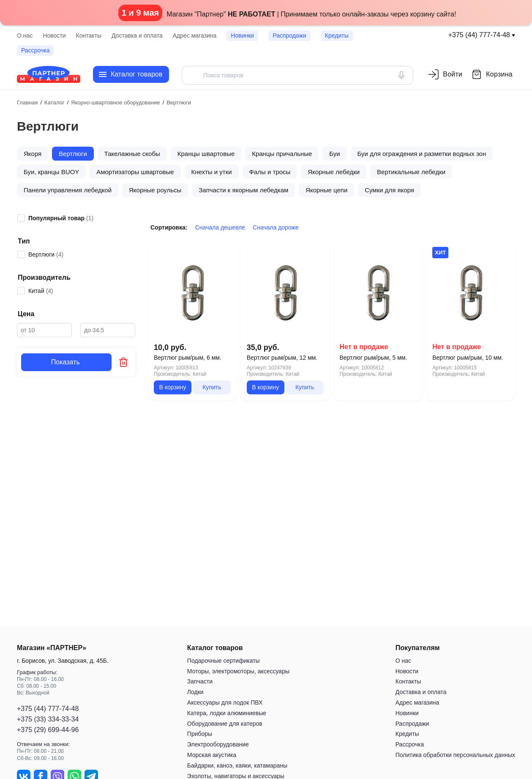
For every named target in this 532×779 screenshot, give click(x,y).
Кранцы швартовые (206, 154)
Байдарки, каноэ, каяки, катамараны (237, 765)
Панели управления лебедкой (68, 190)
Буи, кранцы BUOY (51, 172)
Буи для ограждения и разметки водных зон (422, 154)
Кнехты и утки (212, 172)
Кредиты (337, 36)
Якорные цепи (326, 190)
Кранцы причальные (282, 154)
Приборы (200, 734)
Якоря (33, 154)
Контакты (89, 36)
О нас (25, 36)
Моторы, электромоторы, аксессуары (238, 671)
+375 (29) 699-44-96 (48, 730)
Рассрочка (35, 50)
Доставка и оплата (137, 36)
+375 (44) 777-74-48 (479, 35)
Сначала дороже (276, 227)
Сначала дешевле (220, 227)
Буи (334, 154)
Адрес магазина (195, 36)
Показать (66, 362)
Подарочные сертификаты (224, 661)
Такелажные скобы (132, 154)
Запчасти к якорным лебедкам (243, 190)
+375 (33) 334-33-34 (48, 719)
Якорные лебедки (334, 172)
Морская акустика (212, 755)
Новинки (242, 36)
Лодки (195, 692)
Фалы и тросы (270, 172)
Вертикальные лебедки (411, 172)
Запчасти (200, 681)
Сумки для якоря (389, 190)
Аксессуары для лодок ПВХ (225, 702)
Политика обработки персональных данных (455, 755)
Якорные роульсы (155, 190)
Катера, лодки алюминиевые (227, 713)
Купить (212, 387)
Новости (54, 36)
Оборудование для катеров (225, 724)
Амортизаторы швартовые (135, 172)
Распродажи (289, 36)
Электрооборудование (218, 744)
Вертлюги (73, 154)
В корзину (172, 387)
